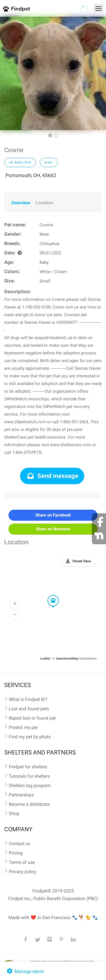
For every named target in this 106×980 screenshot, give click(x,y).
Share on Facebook (53, 515)
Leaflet (45, 659)
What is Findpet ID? (28, 699)
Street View (82, 561)
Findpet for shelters (28, 767)
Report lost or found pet (32, 718)
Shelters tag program (30, 786)
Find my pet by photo (30, 737)
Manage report (25, 971)
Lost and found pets (29, 709)
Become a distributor (29, 804)
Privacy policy (23, 872)
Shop (14, 814)
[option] (53, 73)
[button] (49, 595)
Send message (52, 476)
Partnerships (21, 795)
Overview (21, 203)
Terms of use (22, 862)
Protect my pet (23, 727)
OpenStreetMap (67, 659)
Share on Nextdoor (53, 529)
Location (44, 203)
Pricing (16, 853)
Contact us (20, 844)
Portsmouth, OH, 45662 (31, 175)
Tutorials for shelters (29, 776)
